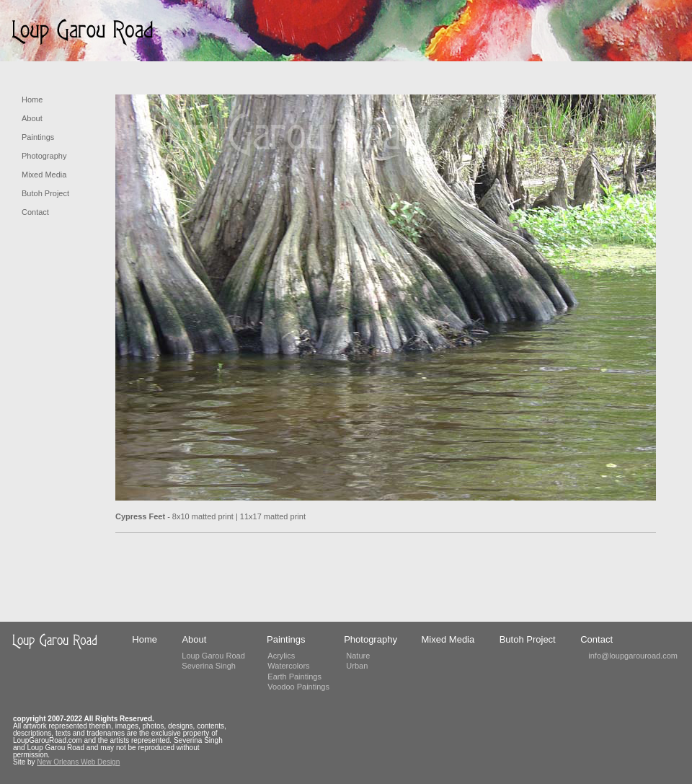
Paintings (38, 137)
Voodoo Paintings (298, 687)
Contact (35, 212)
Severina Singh (209, 666)
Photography (44, 156)
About (32, 118)
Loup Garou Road (213, 656)
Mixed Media (44, 175)
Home (32, 100)
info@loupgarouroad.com (633, 656)
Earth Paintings (294, 677)
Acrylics (281, 656)
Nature (358, 656)
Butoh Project (45, 193)
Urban (357, 666)
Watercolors (288, 666)
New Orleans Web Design (78, 762)
